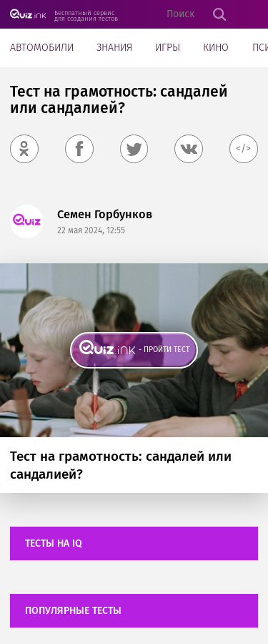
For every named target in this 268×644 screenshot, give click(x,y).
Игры (168, 48)
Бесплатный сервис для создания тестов (86, 15)
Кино (216, 48)
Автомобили (42, 48)
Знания (114, 48)
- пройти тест (164, 350)
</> (243, 148)
